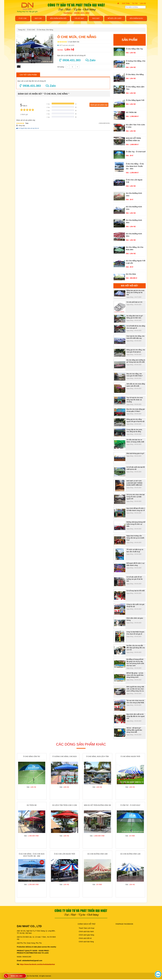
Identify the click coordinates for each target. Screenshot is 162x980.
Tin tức (135, 3)
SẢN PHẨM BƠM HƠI (58, 18)
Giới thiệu (126, 3)
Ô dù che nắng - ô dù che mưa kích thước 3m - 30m (135, 166)
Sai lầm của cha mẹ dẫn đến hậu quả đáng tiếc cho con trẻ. (136, 648)
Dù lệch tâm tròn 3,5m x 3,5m (65, 806)
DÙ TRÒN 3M (131, 112)
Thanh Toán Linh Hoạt (87, 929)
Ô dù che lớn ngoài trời (65, 855)
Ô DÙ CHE (23, 18)
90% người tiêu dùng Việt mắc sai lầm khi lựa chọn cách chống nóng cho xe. (135, 689)
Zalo (91, 60)
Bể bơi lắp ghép (115, 18)
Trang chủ (22, 30)
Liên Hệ (143, 3)
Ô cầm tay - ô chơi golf (136, 152)
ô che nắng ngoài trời (135, 100)
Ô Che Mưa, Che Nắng (45, 30)
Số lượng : (61, 67)
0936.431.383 (70, 60)
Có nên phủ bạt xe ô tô (134, 302)
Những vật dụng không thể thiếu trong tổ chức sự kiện (136, 524)
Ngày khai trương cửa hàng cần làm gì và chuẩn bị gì (135, 538)
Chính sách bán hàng (86, 942)
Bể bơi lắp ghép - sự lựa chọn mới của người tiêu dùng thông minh (135, 675)
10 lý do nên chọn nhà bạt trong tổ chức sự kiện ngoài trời (136, 497)
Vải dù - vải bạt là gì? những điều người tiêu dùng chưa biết (134, 730)
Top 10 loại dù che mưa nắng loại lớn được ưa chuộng (135, 400)
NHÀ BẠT (96, 18)
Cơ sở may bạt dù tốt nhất (136, 591)
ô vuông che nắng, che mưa (65, 757)
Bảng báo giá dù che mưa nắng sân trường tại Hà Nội (135, 293)
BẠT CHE (38, 18)
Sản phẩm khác (136, 18)
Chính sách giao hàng (86, 936)
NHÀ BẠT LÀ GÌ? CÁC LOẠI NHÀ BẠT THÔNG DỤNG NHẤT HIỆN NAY (134, 483)
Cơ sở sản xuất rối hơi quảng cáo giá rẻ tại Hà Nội (135, 579)
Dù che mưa (131, 274)
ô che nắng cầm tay (134, 49)
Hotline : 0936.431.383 (76, 13)
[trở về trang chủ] (29, 7)
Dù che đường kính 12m (130, 855)
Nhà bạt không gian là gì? (135, 453)
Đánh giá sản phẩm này (99, 105)
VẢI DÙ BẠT (79, 18)
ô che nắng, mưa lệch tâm (97, 757)
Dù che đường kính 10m (97, 855)
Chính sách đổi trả (85, 939)
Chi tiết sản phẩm (28, 75)
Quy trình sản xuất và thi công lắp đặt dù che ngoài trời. (136, 716)
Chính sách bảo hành (86, 932)
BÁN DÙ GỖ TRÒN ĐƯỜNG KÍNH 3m (97, 806)
